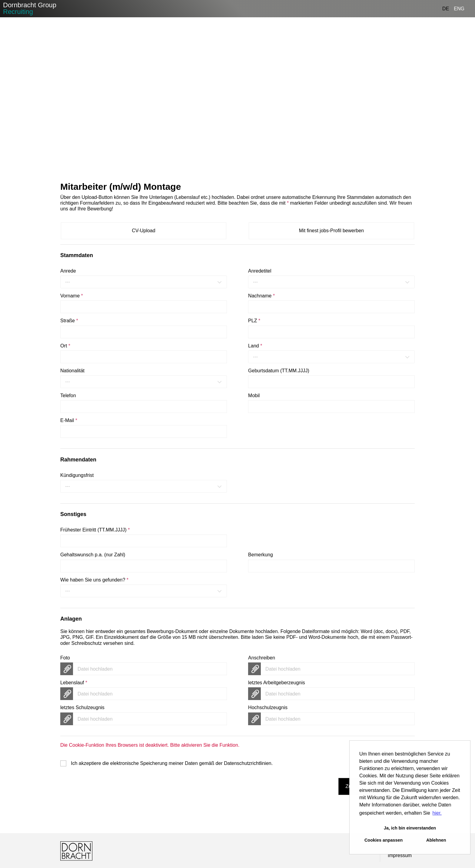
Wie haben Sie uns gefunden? (94, 580)
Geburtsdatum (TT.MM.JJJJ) (279, 371)
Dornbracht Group (30, 8)
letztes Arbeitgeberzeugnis (277, 683)
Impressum (400, 855)
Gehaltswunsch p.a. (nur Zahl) (93, 555)
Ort (65, 346)
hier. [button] (437, 813)
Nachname (261, 296)
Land (255, 346)
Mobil (254, 395)
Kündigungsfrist (77, 475)
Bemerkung (261, 555)
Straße (69, 321)
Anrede (68, 271)
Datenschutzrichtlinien (248, 763)
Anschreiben (262, 658)
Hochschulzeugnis (268, 707)
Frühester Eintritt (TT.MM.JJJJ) (95, 530)
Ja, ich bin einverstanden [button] (410, 828)
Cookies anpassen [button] (384, 840)
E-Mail (69, 420)
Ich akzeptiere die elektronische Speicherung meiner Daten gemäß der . (172, 763)
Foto (65, 658)
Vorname (72, 296)
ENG (459, 9)
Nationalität (72, 371)
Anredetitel (260, 271)
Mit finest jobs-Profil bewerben (331, 231)
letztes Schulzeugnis (82, 707)
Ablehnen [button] (436, 840)
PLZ (254, 321)
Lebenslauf (74, 683)
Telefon (68, 395)
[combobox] (144, 282)
